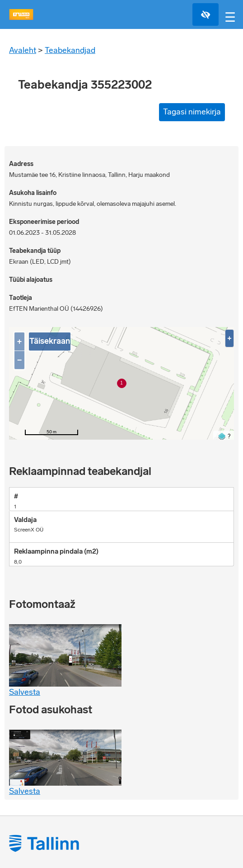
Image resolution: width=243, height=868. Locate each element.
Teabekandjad (70, 50)
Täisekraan (50, 341)
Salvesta (25, 692)
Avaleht (23, 50)
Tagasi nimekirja (192, 112)
